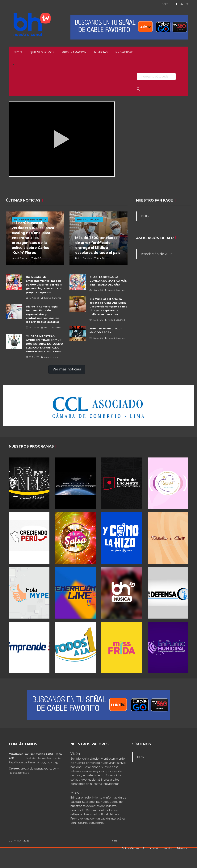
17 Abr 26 (33, 298)
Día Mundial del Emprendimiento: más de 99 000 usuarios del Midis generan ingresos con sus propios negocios (44, 285)
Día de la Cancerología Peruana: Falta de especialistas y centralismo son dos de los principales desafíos (43, 314)
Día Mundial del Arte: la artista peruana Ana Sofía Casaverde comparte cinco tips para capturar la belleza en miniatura (108, 307)
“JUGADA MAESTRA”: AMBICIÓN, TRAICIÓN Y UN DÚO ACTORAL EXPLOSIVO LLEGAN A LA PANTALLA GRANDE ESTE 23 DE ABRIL (44, 344)
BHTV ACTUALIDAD (89, 220)
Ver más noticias (67, 369)
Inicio (17, 52)
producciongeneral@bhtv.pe (38, 769)
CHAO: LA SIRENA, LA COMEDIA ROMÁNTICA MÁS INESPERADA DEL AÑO (108, 281)
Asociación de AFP (156, 254)
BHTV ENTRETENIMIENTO (30, 220)
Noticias (101, 52)
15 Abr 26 (33, 327)
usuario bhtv (50, 357)
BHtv (145, 216)
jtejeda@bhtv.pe (19, 773)
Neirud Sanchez (51, 298)
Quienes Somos (42, 52)
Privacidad (124, 52)
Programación (74, 52)
